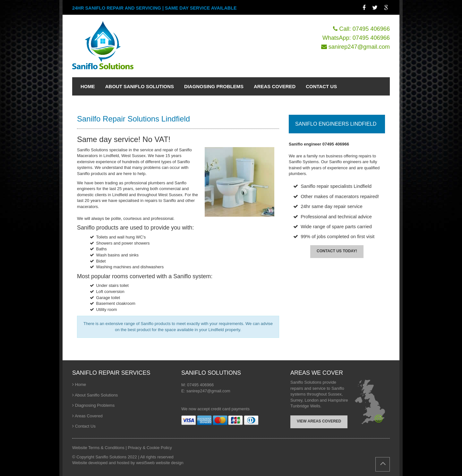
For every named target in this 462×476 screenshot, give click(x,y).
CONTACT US (321, 86)
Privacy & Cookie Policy (150, 448)
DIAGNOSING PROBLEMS (214, 86)
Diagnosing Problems (95, 405)
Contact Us (85, 426)
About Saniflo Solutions (96, 395)
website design (170, 463)
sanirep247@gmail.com (359, 47)
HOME (88, 86)
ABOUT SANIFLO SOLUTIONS (140, 86)
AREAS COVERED (275, 86)
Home (81, 384)
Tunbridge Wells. (306, 406)
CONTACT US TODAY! (337, 251)
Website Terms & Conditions (99, 448)
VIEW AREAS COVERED (319, 421)
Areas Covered (89, 416)
